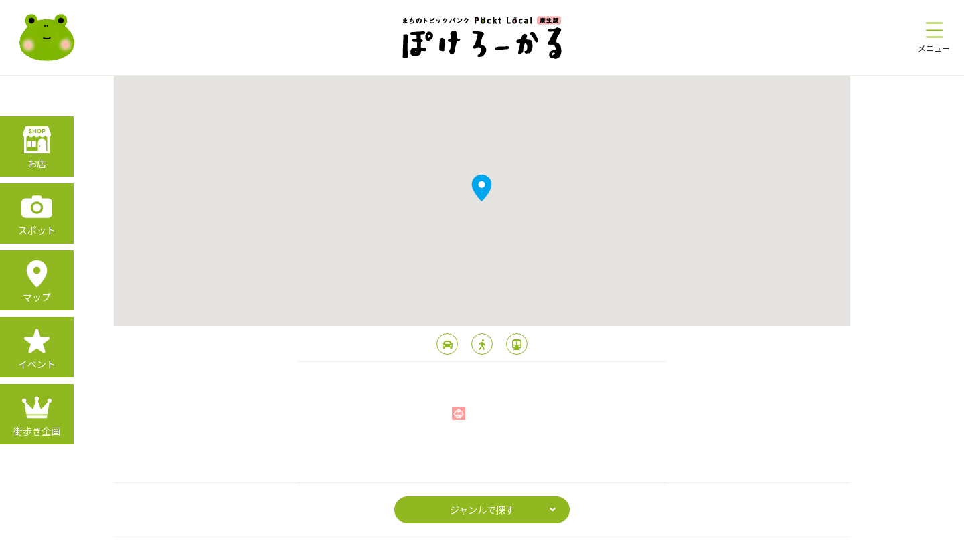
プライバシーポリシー (434, 546)
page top (482, 455)
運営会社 (554, 546)
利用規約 (506, 546)
